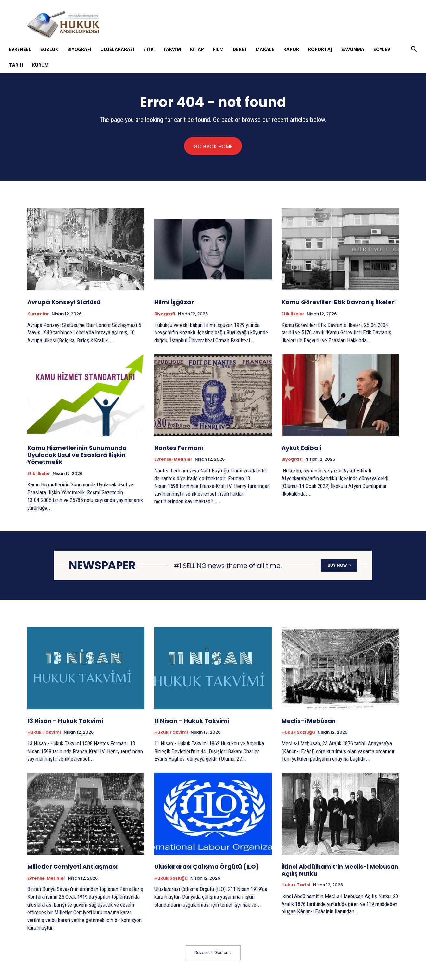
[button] (414, 50)
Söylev (382, 49)
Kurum (40, 65)
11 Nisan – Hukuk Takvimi (192, 721)
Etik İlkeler (293, 314)
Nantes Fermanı (179, 448)
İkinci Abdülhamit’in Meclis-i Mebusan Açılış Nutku (340, 871)
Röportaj (320, 49)
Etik (148, 49)
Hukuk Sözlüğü (298, 733)
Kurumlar (38, 314)
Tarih (16, 65)
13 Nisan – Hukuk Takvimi (65, 721)
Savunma (353, 49)
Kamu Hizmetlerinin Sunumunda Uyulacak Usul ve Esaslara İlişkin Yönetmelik (77, 455)
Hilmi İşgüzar (174, 302)
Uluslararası (117, 49)
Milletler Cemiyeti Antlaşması (72, 867)
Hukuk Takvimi (44, 733)
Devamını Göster (213, 953)
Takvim (172, 49)
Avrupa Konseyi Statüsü (64, 302)
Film (218, 49)
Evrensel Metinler (173, 460)
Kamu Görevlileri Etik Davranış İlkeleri (339, 302)
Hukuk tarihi (296, 886)
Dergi (240, 49)
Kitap (197, 49)
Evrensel (20, 49)
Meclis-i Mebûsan (309, 721)
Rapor (291, 49)
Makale (265, 49)
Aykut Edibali (301, 448)
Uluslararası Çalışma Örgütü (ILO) (207, 867)
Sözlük (49, 49)
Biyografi (79, 49)
